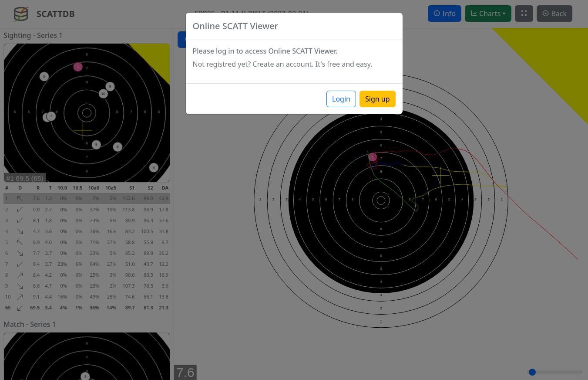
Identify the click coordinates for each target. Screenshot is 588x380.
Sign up (378, 99)
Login (341, 99)
